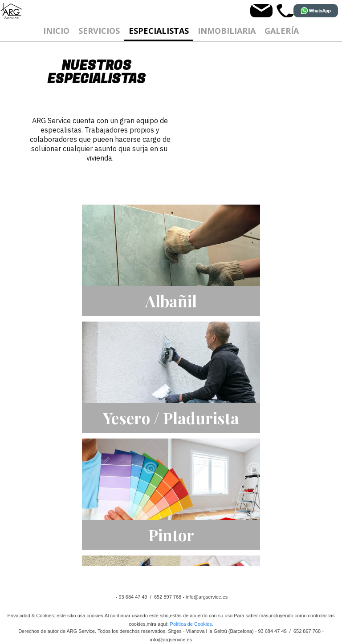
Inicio (56, 31)
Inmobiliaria (227, 31)
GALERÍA (282, 31)
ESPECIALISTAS (159, 31)
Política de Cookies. (192, 624)
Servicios (99, 31)
